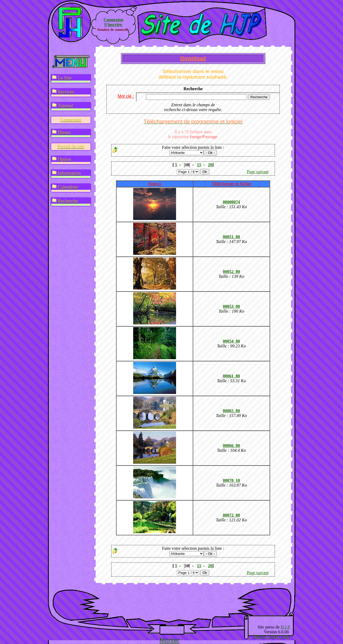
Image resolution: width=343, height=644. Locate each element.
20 (210, 165)
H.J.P (285, 627)
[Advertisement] (169, 603)
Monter (169, 640)
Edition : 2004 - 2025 (272, 637)
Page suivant (258, 172)
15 (199, 165)
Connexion (114, 20)
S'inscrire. (113, 24)
